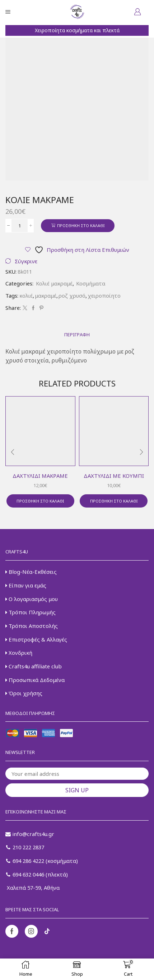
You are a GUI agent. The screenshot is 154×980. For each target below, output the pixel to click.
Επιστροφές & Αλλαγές (36, 639)
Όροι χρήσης (24, 693)
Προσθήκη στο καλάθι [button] (40, 501)
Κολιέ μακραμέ (54, 283)
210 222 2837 (25, 847)
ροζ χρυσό (72, 296)
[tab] (77, 335)
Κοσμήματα (91, 283)
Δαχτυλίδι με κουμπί (114, 476)
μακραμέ (46, 296)
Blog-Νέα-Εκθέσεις (31, 572)
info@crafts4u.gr (30, 834)
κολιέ (26, 296)
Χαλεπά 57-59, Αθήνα (32, 888)
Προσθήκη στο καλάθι (81, 225)
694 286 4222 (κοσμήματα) (42, 861)
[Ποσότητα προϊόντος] (20, 226)
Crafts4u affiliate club (34, 666)
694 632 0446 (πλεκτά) (37, 874)
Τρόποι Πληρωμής (31, 612)
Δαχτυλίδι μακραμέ (40, 476)
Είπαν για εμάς (26, 585)
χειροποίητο (104, 296)
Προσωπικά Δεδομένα (35, 680)
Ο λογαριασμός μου (32, 599)
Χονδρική (19, 653)
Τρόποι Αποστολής (32, 626)
